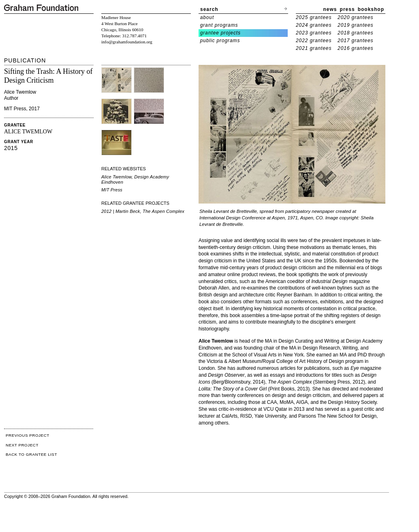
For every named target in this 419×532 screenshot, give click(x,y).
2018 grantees (355, 33)
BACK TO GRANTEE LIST (31, 454)
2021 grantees (314, 48)
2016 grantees (355, 48)
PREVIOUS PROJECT (28, 435)
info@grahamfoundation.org (127, 42)
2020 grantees (355, 17)
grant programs (219, 25)
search (209, 9)
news (330, 9)
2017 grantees (355, 41)
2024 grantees (314, 25)
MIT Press (112, 190)
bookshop (371, 9)
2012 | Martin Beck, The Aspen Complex (143, 211)
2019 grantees (355, 25)
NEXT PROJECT (22, 445)
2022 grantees (314, 41)
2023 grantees (314, 33)
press (347, 9)
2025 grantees (314, 17)
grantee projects (220, 33)
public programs (220, 41)
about (207, 17)
